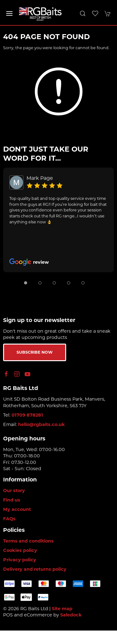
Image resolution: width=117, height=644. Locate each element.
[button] (9, 13)
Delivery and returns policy (35, 569)
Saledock (71, 615)
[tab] (26, 283)
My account (17, 509)
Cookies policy (20, 550)
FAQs (9, 519)
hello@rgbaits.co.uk (41, 424)
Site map (62, 609)
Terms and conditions (28, 541)
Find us (12, 500)
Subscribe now (35, 352)
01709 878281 (27, 415)
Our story (14, 491)
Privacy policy (20, 560)
